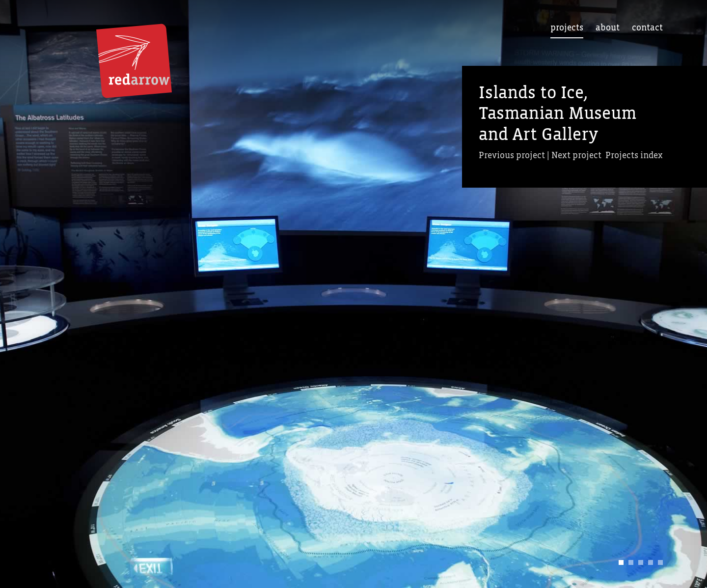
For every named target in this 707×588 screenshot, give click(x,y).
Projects (567, 28)
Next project (576, 156)
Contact (647, 28)
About (608, 28)
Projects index (634, 156)
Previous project (512, 156)
